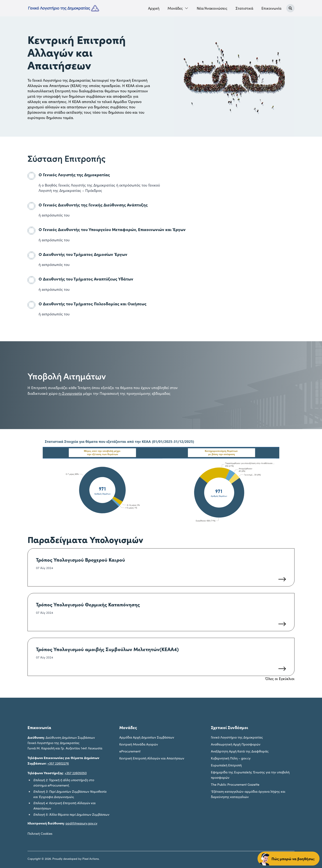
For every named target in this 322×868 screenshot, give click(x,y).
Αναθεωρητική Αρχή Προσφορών (236, 744)
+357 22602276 (58, 763)
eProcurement (130, 751)
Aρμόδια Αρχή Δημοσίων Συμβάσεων (147, 737)
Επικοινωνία (271, 8)
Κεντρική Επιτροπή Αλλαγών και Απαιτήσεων (152, 758)
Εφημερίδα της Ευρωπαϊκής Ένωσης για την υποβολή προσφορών (250, 775)
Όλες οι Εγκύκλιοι (280, 679)
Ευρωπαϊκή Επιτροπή (226, 765)
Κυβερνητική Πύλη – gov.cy (231, 758)
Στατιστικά (244, 8)
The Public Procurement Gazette (235, 784)
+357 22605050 (76, 773)
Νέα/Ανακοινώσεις (212, 8)
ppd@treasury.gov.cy (81, 823)
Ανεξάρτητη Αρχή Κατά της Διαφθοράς (240, 751)
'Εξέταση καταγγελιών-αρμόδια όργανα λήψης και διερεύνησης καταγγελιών (248, 794)
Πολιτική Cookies (40, 833)
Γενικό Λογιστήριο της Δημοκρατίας (237, 737)
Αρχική (154, 8)
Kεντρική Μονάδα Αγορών (139, 744)
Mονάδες (178, 8)
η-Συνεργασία (70, 393)
